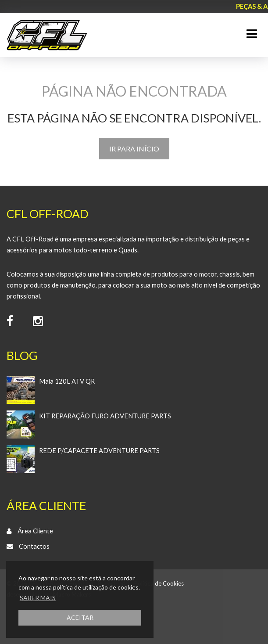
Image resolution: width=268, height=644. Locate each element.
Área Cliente (35, 531)
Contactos (34, 546)
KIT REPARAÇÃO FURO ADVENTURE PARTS (105, 416)
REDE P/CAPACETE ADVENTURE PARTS (99, 451)
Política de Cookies (159, 583)
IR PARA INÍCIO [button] (134, 149)
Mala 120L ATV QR (67, 381)
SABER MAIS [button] (38, 598)
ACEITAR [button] (80, 617)
